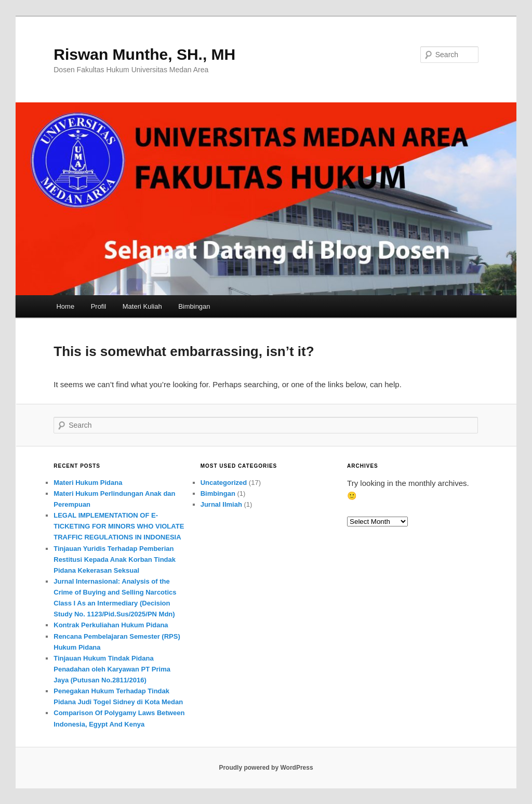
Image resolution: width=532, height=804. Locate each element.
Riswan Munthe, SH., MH (144, 54)
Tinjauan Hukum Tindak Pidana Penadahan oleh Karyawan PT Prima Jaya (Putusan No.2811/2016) (112, 669)
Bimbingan (194, 306)
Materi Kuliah (142, 306)
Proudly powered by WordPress (266, 768)
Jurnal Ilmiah (221, 504)
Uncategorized (224, 483)
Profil (99, 306)
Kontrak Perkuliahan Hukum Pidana (111, 625)
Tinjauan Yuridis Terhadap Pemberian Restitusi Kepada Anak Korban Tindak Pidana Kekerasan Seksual (115, 559)
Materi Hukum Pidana (88, 483)
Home (65, 306)
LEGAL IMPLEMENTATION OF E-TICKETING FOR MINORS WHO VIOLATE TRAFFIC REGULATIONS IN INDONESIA (119, 526)
